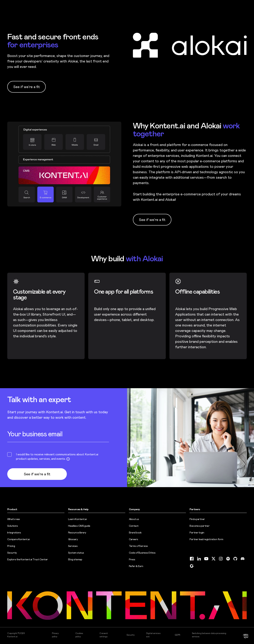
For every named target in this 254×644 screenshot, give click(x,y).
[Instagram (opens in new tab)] (221, 559)
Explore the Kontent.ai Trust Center (28, 559)
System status (76, 553)
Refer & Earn (136, 566)
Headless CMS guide (79, 526)
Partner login (197, 533)
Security (12, 553)
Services (73, 546)
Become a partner (200, 526)
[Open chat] (246, 636)
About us (134, 519)
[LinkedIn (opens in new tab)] (199, 559)
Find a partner (197, 519)
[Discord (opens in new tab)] (243, 559)
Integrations (14, 533)
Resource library (77, 533)
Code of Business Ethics (142, 553)
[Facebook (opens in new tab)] (192, 559)
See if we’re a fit (27, 87)
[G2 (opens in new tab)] (192, 566)
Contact (134, 526)
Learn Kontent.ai (77, 519)
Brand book (135, 533)
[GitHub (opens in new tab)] (235, 559)
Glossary (73, 539)
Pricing (11, 546)
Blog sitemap (75, 559)
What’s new (13, 519)
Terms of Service (138, 546)
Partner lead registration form (206, 539)
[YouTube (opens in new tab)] (206, 559)
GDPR (177, 635)
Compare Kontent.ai (18, 539)
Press (132, 559)
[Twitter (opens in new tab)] (214, 559)
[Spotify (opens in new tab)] (228, 559)
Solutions (13, 526)
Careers (134, 539)
